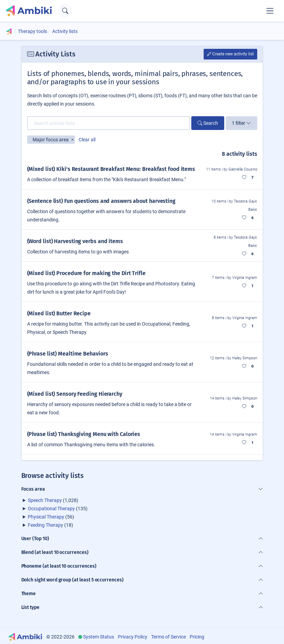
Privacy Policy (133, 637)
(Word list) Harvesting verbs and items (75, 241)
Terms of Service (168, 637)
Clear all (87, 140)
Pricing (197, 637)
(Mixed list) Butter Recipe (59, 313)
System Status (99, 637)
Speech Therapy (45, 500)
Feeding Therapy (46, 525)
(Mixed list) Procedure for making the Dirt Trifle (86, 273)
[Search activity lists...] (109, 123)
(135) (58, 509)
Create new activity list (230, 54)
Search (208, 123)
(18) (50, 525)
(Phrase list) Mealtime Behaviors (68, 354)
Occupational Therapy (51, 509)
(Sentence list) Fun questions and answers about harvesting (101, 201)
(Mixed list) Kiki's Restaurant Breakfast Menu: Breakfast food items (111, 169)
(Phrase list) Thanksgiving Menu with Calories (84, 434)
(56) (51, 517)
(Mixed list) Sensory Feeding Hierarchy (75, 394)
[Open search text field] (65, 11)
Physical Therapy (46, 517)
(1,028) (53, 500)
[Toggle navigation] (270, 11)
